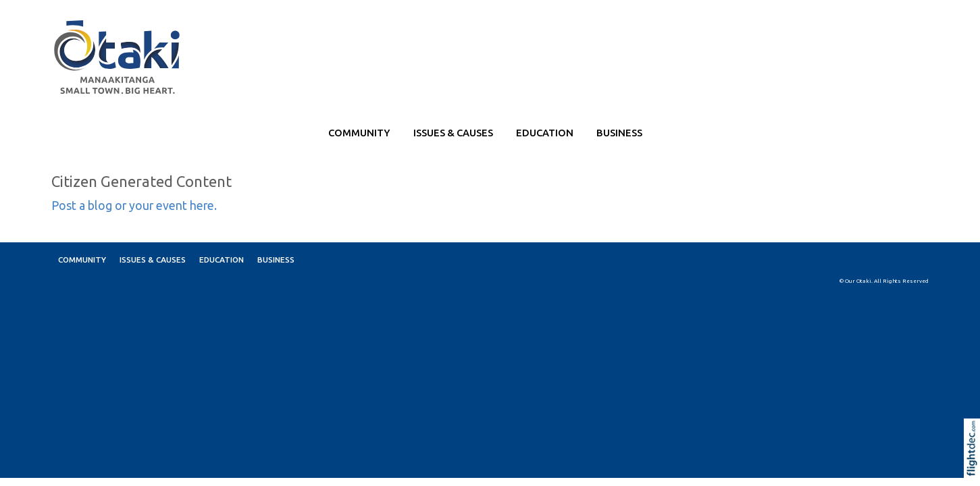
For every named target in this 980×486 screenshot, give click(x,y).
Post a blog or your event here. (134, 206)
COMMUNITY (359, 133)
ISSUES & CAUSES (453, 133)
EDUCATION (545, 133)
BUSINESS (619, 133)
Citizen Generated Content (141, 181)
